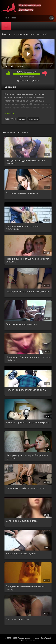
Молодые (33, 119)
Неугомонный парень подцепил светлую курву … (28, 358)
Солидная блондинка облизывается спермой (25, 162)
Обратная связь (28, 640)
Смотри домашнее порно (24, 7)
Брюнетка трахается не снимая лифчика (28, 422)
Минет (22, 119)
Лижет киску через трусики (21, 553)
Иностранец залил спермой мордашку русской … (27, 457)
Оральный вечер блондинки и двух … (26, 488)
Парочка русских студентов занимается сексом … (27, 260)
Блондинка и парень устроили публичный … (22, 227)
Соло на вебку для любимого (22, 521)
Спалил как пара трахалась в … (23, 324)
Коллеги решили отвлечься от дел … (26, 390)
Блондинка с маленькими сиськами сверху (25, 588)
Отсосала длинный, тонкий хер (23, 193)
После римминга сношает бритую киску (28, 291)
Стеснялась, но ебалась (19, 619)
